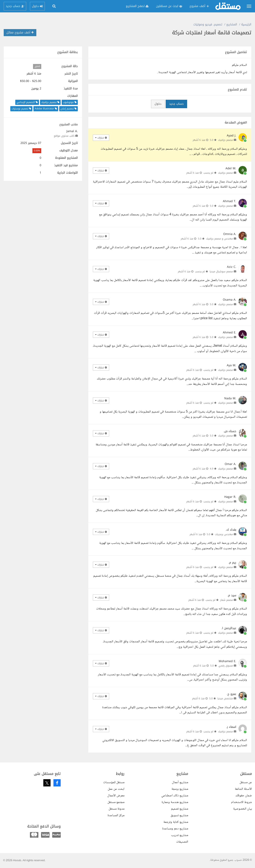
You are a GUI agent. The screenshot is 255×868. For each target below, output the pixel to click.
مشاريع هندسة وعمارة (175, 802)
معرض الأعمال (116, 796)
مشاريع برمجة (180, 789)
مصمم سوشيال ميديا (221, 272)
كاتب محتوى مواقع (64, 136)
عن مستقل (246, 782)
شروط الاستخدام (241, 802)
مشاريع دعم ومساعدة (175, 829)
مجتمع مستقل (116, 802)
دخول (158, 104)
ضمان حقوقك (244, 796)
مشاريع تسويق (179, 815)
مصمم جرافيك (225, 140)
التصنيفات (182, 842)
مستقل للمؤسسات (114, 782)
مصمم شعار (227, 600)
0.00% (37, 151)
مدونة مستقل (116, 809)
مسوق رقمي (226, 666)
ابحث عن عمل (116, 789)
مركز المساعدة (116, 815)
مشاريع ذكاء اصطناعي (175, 796)
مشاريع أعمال (180, 782)
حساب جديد (176, 104)
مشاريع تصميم (180, 809)
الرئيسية (246, 24)
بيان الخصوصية (243, 809)
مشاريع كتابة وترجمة (176, 822)
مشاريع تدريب (180, 835)
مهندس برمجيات (224, 534)
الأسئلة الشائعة (243, 789)
